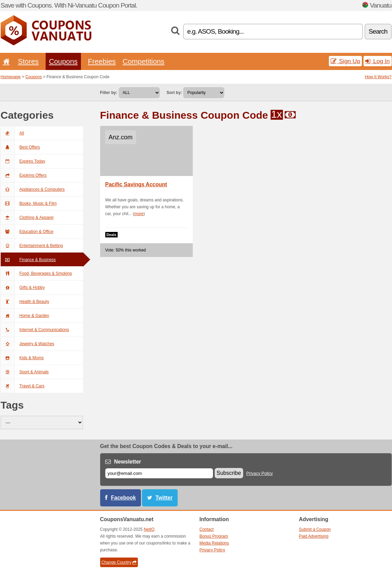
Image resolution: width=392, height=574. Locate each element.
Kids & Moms (22, 358)
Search (378, 31)
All (12, 133)
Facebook (124, 498)
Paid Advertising (314, 536)
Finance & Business (28, 260)
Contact (207, 529)
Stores (28, 61)
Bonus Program (214, 536)
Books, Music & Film (29, 203)
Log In (377, 61)
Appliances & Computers (33, 189)
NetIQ (149, 529)
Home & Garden (25, 316)
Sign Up (346, 61)
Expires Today (23, 161)
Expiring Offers (24, 175)
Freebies (102, 61)
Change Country (119, 562)
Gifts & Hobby (23, 288)
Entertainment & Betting (32, 246)
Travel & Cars (23, 386)
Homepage (11, 77)
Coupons (63, 61)
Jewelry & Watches (28, 344)
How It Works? (378, 77)
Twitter (164, 498)
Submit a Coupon (315, 529)
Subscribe (229, 473)
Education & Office (27, 232)
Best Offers (20, 147)
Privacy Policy (260, 473)
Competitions (143, 61)
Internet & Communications (35, 330)
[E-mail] (159, 473)
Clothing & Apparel (27, 218)
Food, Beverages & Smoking (36, 273)
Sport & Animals (25, 372)
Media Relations (214, 543)
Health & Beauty (25, 302)
